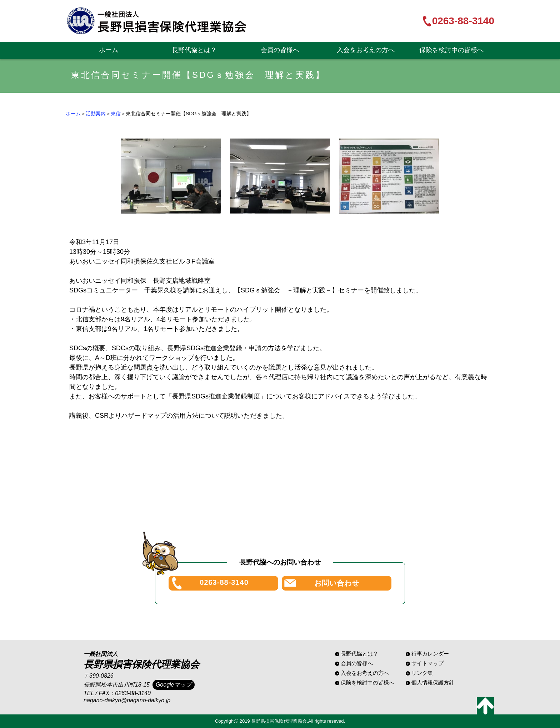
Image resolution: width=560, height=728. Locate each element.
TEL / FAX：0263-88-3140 (117, 693)
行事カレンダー (430, 654)
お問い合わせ (337, 583)
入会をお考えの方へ (366, 50)
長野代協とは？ (194, 50)
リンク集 (422, 673)
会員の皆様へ (280, 50)
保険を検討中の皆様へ (451, 50)
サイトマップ (427, 663)
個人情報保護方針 (433, 682)
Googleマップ (174, 685)
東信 (116, 114)
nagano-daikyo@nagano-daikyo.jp (127, 700)
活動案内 (96, 114)
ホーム (109, 50)
